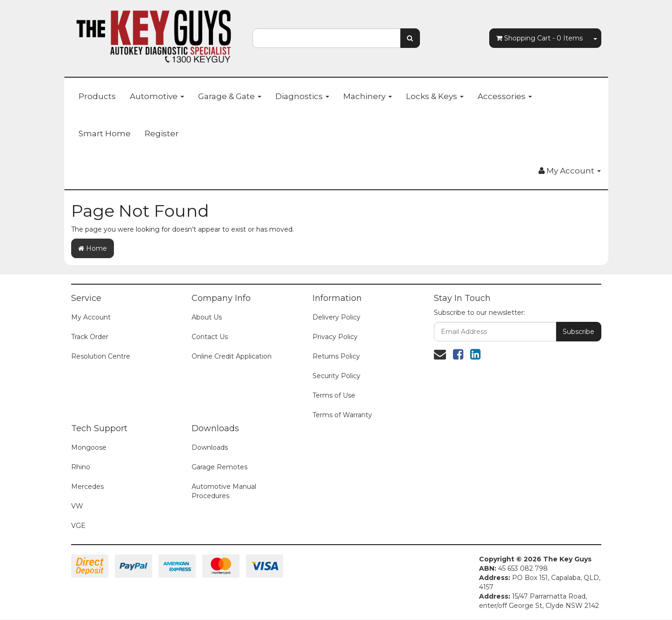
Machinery (368, 96)
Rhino (81, 467)
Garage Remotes (220, 467)
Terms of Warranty (342, 415)
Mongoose (89, 447)
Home (93, 248)
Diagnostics (302, 96)
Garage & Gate (230, 96)
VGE (78, 526)
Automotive (157, 96)
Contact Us (210, 337)
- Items (539, 38)
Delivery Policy (336, 317)
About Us (207, 317)
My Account (91, 317)
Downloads (210, 447)
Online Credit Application (232, 356)
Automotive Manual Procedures (224, 491)
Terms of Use (334, 395)
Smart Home (105, 133)
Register (162, 133)
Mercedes (87, 487)
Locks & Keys (435, 96)
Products (97, 96)
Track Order (90, 337)
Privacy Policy (335, 337)
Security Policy (336, 376)
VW (77, 506)
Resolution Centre (101, 356)
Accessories (505, 96)
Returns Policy (336, 356)
